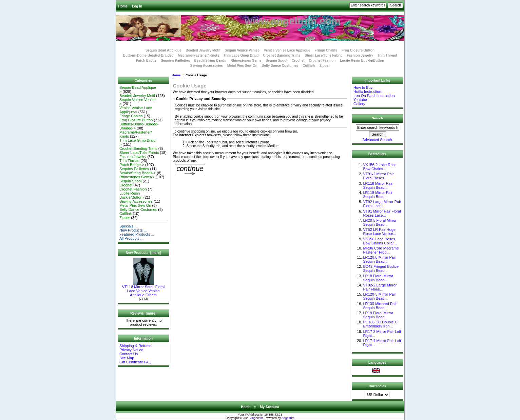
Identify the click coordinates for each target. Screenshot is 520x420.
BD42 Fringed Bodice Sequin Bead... (381, 268)
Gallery (359, 104)
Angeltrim (256, 418)
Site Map (127, 358)
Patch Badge (146, 61)
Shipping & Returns (136, 346)
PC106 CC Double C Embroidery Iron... (380, 324)
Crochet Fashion (322, 61)
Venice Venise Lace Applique (287, 50)
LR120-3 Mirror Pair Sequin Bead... (379, 296)
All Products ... (131, 238)
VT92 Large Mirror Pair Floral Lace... (382, 204)
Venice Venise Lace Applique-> (136, 110)
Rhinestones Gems (246, 61)
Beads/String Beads (210, 61)
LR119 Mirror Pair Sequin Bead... (378, 195)
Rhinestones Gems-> (137, 177)
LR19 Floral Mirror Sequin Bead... (378, 315)
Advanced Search (377, 140)
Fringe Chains (326, 50)
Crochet (298, 61)
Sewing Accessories (207, 66)
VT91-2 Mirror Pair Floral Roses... (378, 176)
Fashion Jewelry (360, 55)
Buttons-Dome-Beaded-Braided (148, 55)
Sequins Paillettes (175, 61)
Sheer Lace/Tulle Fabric (324, 55)
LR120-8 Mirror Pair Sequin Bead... (379, 259)
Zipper (325, 66)
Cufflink (309, 66)
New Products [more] (143, 253)
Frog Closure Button (358, 50)
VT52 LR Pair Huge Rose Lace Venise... (380, 232)
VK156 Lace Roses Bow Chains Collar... (380, 241)
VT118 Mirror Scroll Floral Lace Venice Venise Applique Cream (143, 289)
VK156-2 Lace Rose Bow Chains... (380, 167)
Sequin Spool (276, 61)
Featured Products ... (137, 234)
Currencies (378, 386)
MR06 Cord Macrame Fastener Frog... (381, 250)
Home (123, 6)
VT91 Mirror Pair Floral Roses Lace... (382, 213)
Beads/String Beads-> (138, 173)
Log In (137, 6)
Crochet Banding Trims (282, 55)
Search (377, 118)
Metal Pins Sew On (242, 66)
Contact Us (129, 354)
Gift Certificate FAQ (136, 362)
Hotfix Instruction (367, 92)
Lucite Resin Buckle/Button (362, 61)
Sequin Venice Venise (242, 50)
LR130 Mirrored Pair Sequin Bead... (380, 306)
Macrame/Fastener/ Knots (199, 55)
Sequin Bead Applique (163, 50)
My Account (269, 407)
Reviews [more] (143, 313)
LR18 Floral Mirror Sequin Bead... (378, 278)
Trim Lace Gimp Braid (241, 55)
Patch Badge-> (132, 165)
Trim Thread (387, 55)
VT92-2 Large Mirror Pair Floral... (380, 287)
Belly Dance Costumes (280, 66)
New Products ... (133, 230)
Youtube (360, 100)
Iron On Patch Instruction (374, 96)
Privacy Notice (131, 350)
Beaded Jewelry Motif (203, 50)
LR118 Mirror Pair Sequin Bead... (378, 185)
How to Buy (363, 87)
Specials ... (129, 226)
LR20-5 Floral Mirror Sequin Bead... (380, 222)
